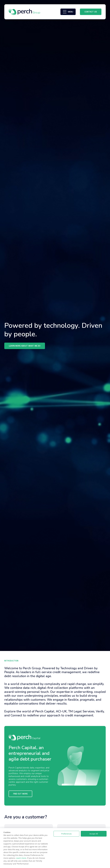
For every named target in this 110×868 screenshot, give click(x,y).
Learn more (21, 858)
